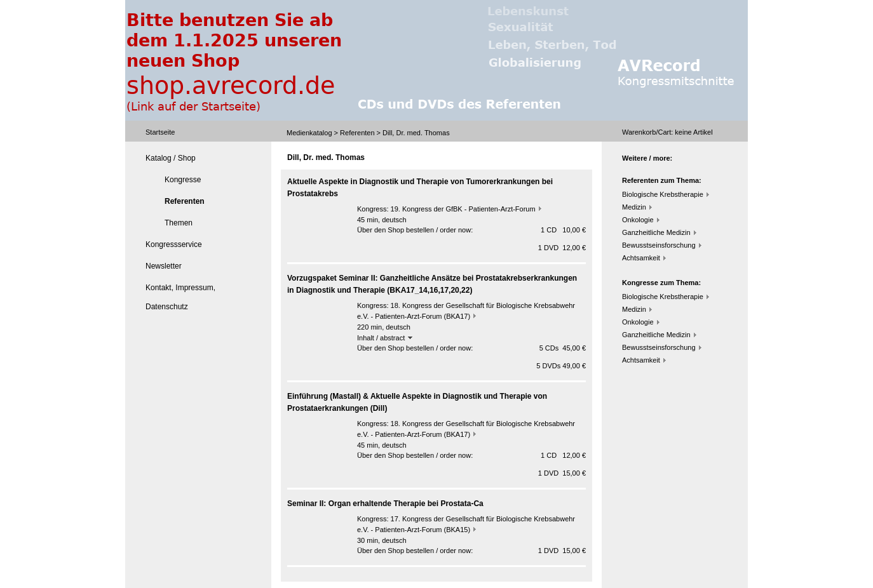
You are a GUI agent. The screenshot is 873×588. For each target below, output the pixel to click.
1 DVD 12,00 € (562, 248)
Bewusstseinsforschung (659, 245)
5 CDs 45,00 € (563, 348)
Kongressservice (174, 244)
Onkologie (638, 220)
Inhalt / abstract (385, 338)
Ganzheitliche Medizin (656, 232)
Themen (179, 223)
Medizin (634, 207)
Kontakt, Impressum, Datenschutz (180, 297)
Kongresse (183, 180)
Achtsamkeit (641, 258)
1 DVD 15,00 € (562, 473)
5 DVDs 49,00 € (561, 366)
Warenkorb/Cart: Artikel (667, 132)
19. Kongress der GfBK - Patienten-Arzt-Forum (463, 209)
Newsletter (164, 266)
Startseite (160, 132)
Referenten (357, 133)
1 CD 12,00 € (563, 455)
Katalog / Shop (171, 158)
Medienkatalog (309, 133)
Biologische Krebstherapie (663, 194)
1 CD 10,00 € (563, 230)
